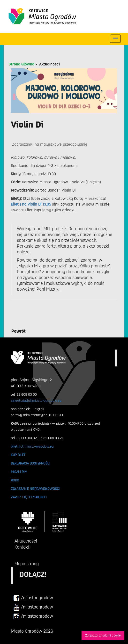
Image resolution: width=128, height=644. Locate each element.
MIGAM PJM (19, 472)
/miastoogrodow (33, 598)
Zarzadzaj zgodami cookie (103, 635)
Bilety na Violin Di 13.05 (31, 204)
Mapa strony (27, 564)
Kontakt (22, 547)
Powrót (19, 331)
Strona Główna (21, 64)
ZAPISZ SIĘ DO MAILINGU (29, 497)
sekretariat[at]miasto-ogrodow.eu (36, 401)
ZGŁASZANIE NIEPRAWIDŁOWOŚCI (35, 489)
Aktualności (49, 64)
